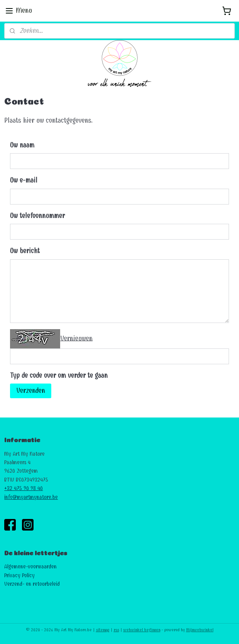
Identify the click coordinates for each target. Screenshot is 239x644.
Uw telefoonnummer (37, 216)
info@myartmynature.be (31, 497)
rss (116, 630)
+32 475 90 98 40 (24, 488)
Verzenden (31, 391)
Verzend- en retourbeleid (32, 584)
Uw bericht (25, 251)
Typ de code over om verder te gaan (59, 376)
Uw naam (22, 145)
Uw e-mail (24, 180)
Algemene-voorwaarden (30, 567)
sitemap (103, 630)
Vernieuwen (76, 338)
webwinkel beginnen (142, 630)
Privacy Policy (19, 576)
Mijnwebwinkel (200, 630)
